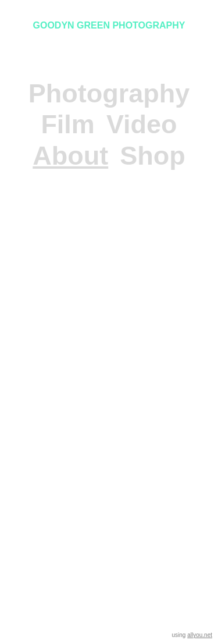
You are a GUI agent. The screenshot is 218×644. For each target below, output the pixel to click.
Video (142, 124)
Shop (152, 156)
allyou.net (200, 635)
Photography (109, 93)
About (70, 156)
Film (68, 124)
